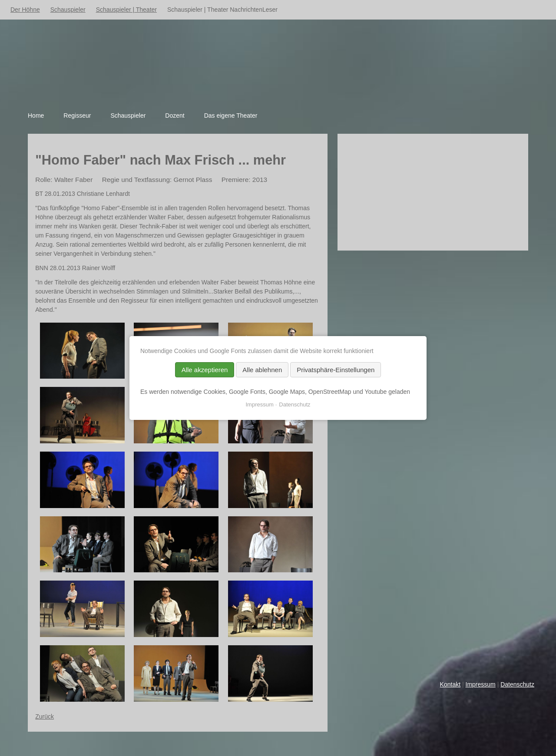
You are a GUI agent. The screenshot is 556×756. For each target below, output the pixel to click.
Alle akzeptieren (205, 370)
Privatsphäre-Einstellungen (336, 370)
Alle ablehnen (262, 370)
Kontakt (450, 684)
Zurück (45, 716)
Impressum (481, 684)
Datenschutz (517, 684)
